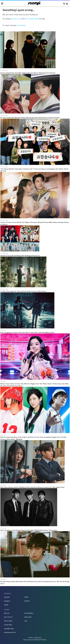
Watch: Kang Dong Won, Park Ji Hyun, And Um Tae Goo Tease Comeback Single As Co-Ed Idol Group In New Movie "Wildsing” (33, 438)
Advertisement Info (10, 632)
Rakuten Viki (39, 640)
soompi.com (15, 19)
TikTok (26, 597)
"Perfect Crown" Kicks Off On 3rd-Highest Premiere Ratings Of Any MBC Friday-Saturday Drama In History (34, 223)
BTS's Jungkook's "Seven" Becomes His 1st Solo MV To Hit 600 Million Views (27, 332)
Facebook (7, 597)
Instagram (7, 601)
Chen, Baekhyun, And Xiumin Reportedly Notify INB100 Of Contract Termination (29, 530)
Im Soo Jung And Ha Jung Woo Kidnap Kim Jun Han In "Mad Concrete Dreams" (28, 73)
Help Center (28, 617)
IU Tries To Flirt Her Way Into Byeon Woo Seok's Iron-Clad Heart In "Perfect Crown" (30, 117)
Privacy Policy (8, 621)
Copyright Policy (9, 629)
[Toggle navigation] (2, 4)
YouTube (27, 601)
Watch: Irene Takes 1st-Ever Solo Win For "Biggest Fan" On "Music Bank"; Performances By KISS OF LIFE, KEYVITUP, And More (34, 385)
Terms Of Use (8, 617)
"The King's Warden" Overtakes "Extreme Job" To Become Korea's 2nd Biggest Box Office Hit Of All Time (34, 170)
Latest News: (21, 25)
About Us (7, 613)
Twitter (6, 605)
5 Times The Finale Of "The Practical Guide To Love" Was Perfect (23, 291)
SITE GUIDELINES (32, 19)
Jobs (26, 621)
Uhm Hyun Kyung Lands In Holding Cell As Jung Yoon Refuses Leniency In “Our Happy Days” (33, 487)
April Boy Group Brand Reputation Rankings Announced (20, 255)
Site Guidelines (29, 613)
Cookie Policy (8, 625)
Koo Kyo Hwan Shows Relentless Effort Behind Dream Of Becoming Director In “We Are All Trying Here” (35, 582)
